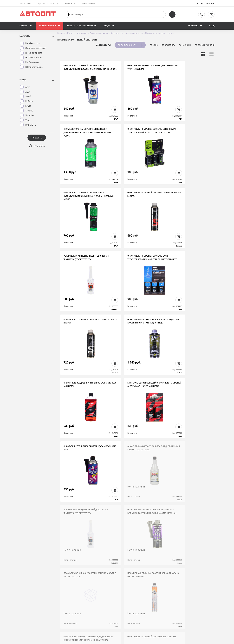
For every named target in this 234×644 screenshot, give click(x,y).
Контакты (70, 4)
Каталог (26, 26)
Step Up (27, 111)
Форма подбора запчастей (138, 615)
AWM (25, 96)
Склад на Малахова (33, 48)
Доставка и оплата (48, 4)
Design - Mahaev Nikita (205, 640)
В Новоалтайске (31, 67)
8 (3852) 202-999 (206, 4)
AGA (25, 92)
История (79, 595)
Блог (126, 610)
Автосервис (130, 600)
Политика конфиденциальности (92, 615)
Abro (25, 87)
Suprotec (27, 115)
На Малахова (30, 43)
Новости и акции (132, 605)
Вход (212, 26)
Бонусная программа (86, 610)
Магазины (26, 4)
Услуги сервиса (49, 26)
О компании (89, 4)
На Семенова (30, 62)
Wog (25, 120)
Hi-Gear (26, 101)
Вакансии (80, 600)
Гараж (195, 26)
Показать (37, 138)
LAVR (25, 106)
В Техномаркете (31, 53)
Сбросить (40, 146)
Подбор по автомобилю (82, 26)
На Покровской (31, 58)
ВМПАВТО (28, 125)
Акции (109, 26)
